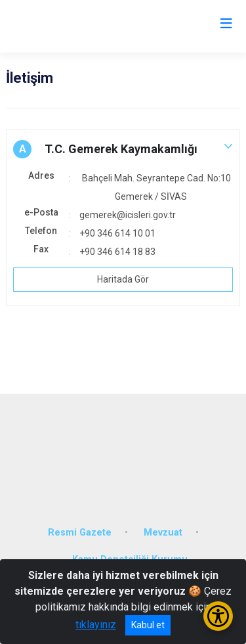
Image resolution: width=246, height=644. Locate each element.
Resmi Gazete (80, 533)
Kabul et (148, 625)
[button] (123, 149)
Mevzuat (163, 533)
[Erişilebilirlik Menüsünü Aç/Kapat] (218, 616)
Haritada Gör (123, 279)
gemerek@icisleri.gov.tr (128, 215)
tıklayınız (96, 625)
